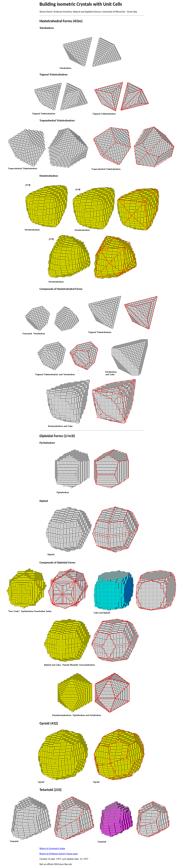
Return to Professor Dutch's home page (59, 854)
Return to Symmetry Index (52, 848)
